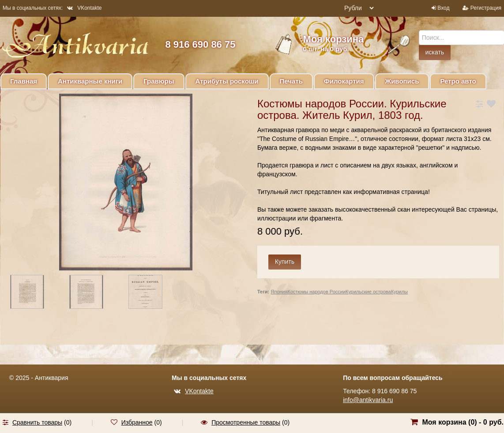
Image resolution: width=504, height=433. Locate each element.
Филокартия (344, 81)
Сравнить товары (37, 422)
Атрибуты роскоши (227, 81)
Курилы (399, 292)
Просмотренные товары (246, 422)
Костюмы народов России (316, 292)
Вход (443, 8)
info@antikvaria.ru (368, 400)
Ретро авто (458, 81)
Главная (24, 81)
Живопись (402, 81)
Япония (279, 292)
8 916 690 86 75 (200, 44)
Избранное (137, 422)
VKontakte (84, 8)
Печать (291, 81)
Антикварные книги (90, 81)
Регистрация (486, 8)
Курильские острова (368, 292)
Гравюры (159, 81)
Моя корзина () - (463, 422)
